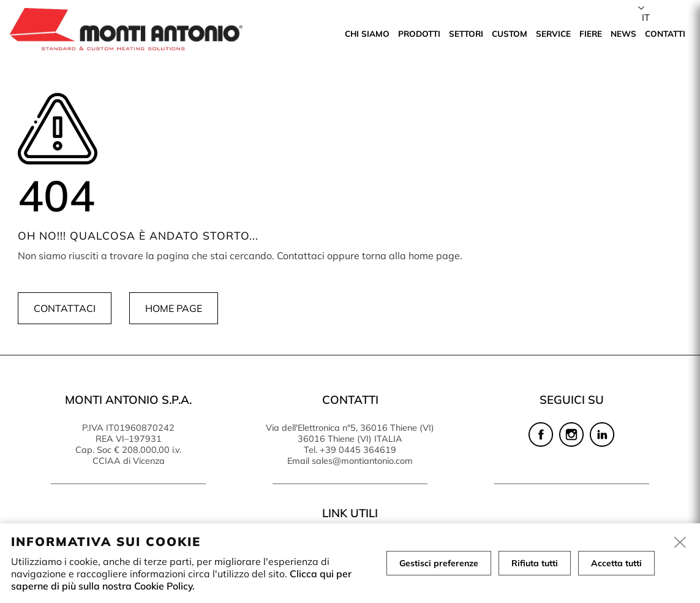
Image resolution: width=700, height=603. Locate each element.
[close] (680, 543)
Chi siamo (367, 33)
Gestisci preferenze (439, 563)
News (623, 33)
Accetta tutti (616, 563)
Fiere (591, 33)
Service (553, 33)
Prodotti (419, 33)
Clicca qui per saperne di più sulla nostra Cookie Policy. (181, 580)
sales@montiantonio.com (362, 461)
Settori (466, 33)
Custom (510, 33)
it (646, 17)
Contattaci (65, 308)
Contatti (665, 33)
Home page (174, 308)
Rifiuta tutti (535, 563)
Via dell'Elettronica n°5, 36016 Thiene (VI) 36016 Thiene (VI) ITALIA (350, 433)
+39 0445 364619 (358, 450)
